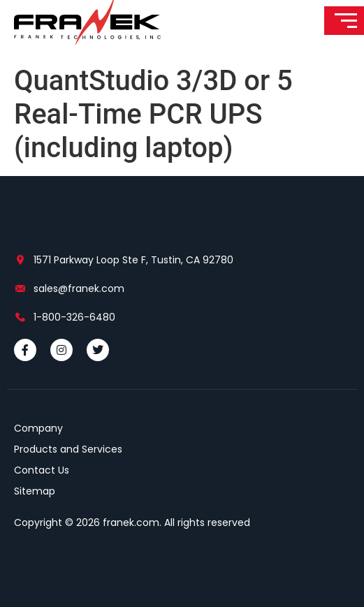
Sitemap (35, 491)
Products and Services (68, 449)
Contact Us (42, 470)
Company (38, 428)
